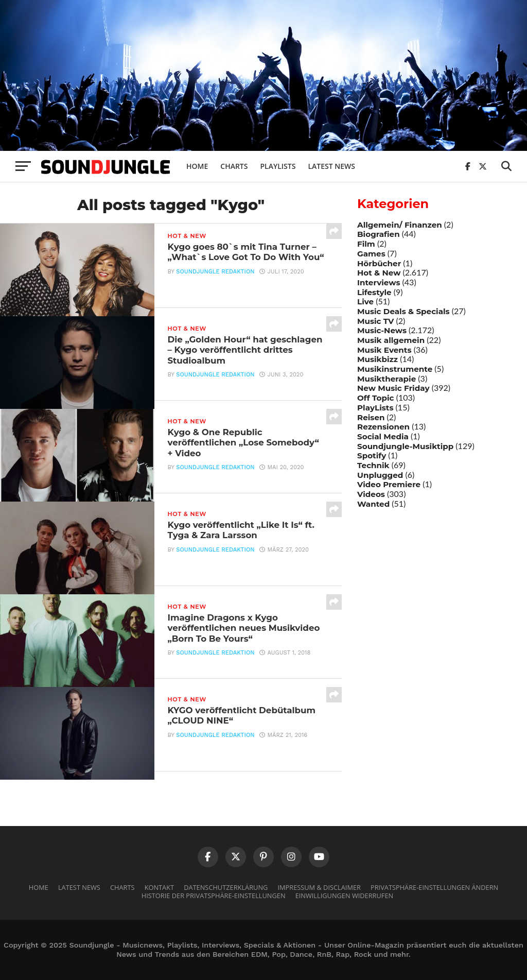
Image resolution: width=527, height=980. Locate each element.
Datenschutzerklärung (226, 887)
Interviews (379, 282)
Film (366, 244)
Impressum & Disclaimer (319, 887)
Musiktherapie (387, 379)
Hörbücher (379, 263)
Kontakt (159, 887)
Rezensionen (383, 427)
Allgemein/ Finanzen (400, 225)
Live (365, 302)
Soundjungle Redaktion (215, 285)
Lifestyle (374, 292)
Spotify (372, 455)
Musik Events (384, 350)
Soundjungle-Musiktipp (405, 446)
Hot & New (379, 273)
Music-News (382, 330)
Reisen (371, 417)
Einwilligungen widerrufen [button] (345, 896)
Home (197, 166)
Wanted (373, 504)
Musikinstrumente (395, 369)
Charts (234, 166)
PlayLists (375, 408)
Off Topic (376, 398)
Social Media (383, 436)
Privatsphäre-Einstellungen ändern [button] (434, 887)
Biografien (379, 234)
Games (371, 254)
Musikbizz (377, 359)
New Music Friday (393, 388)
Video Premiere (389, 484)
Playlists (278, 166)
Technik (373, 465)
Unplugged (380, 475)
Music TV (375, 321)
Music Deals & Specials (403, 311)
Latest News (331, 166)
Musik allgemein (391, 340)
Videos (371, 494)
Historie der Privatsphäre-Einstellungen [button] (214, 896)
